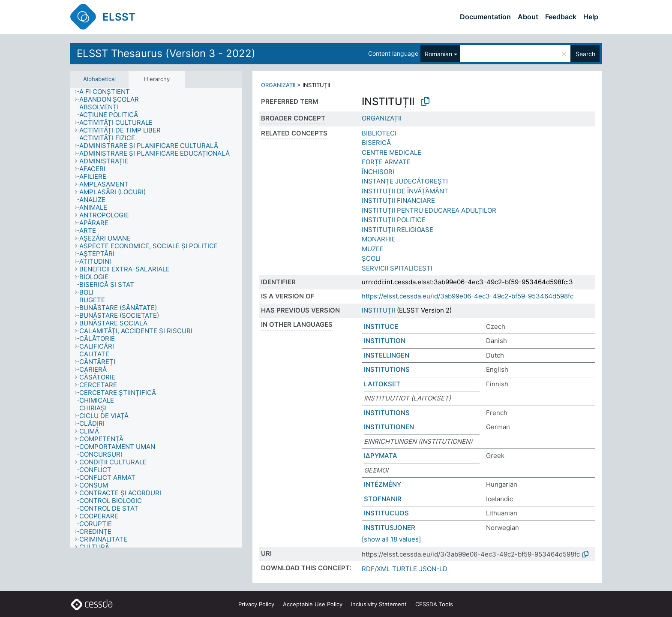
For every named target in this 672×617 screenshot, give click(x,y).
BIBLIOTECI (379, 133)
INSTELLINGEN (387, 355)
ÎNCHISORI (378, 172)
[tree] (156, 318)
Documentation (485, 17)
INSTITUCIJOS (386, 513)
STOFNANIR (383, 499)
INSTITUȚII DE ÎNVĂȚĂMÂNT (405, 191)
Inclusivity (379, 604)
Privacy (256, 604)
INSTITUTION (385, 341)
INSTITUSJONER (390, 528)
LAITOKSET (382, 384)
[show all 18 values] (391, 539)
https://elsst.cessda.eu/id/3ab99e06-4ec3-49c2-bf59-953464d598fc (468, 296)
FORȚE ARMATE (386, 162)
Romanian (438, 54)
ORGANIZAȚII (278, 85)
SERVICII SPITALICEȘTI (397, 268)
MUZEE (373, 249)
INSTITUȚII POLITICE (394, 220)
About (528, 17)
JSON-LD (433, 569)
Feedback (561, 17)
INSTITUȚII (378, 310)
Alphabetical (99, 79)
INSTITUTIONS (387, 369)
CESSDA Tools (434, 604)
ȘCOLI (371, 258)
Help (591, 17)
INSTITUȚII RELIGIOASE (397, 230)
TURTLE (405, 569)
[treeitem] (108, 92)
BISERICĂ (376, 143)
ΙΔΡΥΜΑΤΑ (381, 456)
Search (585, 54)
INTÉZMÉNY (382, 484)
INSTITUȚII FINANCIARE (398, 200)
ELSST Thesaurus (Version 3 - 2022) (166, 53)
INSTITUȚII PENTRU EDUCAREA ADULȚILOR (429, 210)
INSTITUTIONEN (389, 427)
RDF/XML (376, 569)
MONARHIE (379, 239)
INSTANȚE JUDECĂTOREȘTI (405, 181)
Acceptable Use (313, 604)
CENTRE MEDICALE (391, 152)
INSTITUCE (381, 327)
